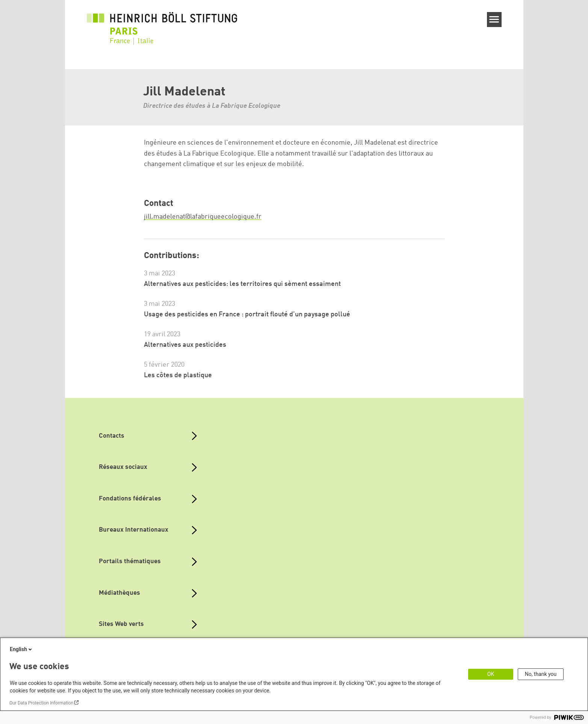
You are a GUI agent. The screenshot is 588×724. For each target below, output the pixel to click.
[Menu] (494, 20)
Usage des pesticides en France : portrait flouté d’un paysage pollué (247, 314)
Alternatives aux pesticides (185, 345)
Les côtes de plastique (178, 375)
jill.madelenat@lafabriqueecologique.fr (203, 217)
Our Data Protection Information (41, 703)
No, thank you (541, 674)
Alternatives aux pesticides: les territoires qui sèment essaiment (242, 284)
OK (491, 674)
